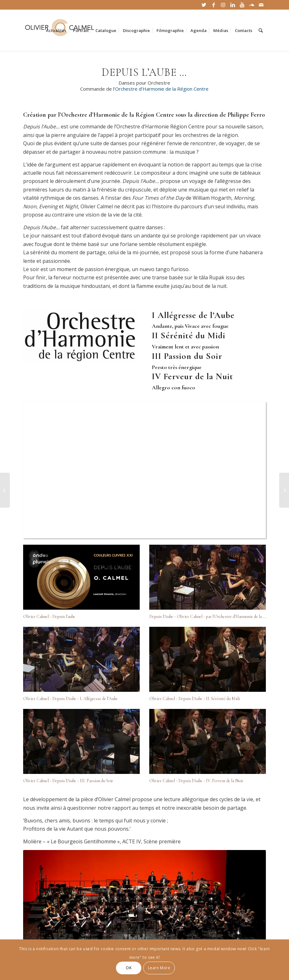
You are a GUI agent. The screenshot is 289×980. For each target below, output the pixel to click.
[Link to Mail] (261, 5)
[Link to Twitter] (204, 5)
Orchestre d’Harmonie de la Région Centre (162, 89)
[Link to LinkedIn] (232, 5)
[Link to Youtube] (242, 5)
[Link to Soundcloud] (251, 5)
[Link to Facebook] (213, 5)
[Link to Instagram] (223, 5)
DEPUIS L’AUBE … (144, 72)
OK (129, 968)
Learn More (159, 968)
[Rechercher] (261, 30)
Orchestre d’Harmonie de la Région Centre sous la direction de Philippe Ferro (163, 115)
